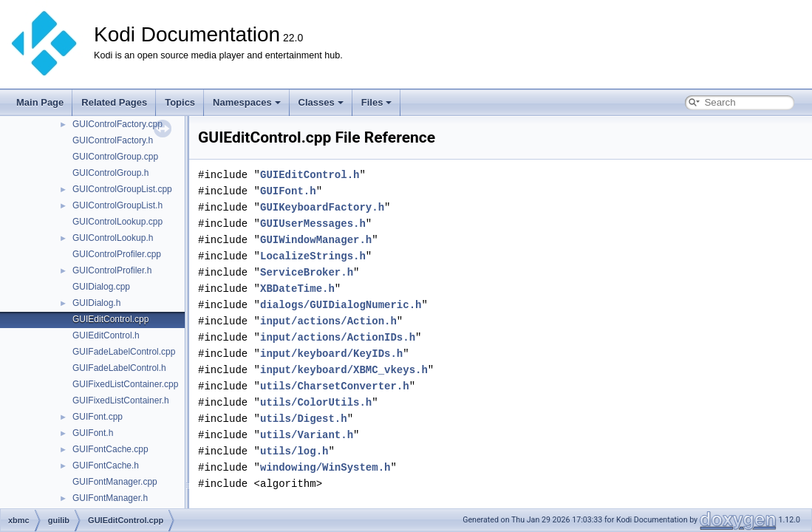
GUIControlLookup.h (113, 238)
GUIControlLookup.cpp (117, 222)
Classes (321, 102)
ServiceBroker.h (307, 272)
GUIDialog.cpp (101, 287)
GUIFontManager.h (110, 498)
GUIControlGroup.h (110, 173)
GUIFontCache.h (106, 465)
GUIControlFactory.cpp (117, 124)
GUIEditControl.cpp (110, 319)
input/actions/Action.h (328, 321)
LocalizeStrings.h (313, 256)
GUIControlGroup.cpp (115, 157)
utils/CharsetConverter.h (335, 386)
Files (377, 102)
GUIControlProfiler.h (112, 270)
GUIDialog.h (96, 303)
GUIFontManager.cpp (115, 482)
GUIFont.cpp (98, 417)
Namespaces (247, 102)
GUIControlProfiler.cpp (117, 254)
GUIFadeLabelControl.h (119, 368)
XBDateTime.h (297, 289)
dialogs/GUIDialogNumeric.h (341, 305)
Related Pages (114, 102)
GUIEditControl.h (106, 335)
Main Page (40, 102)
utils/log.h (294, 451)
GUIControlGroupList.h (117, 205)
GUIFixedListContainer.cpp (125, 384)
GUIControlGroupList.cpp (122, 189)
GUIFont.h (93, 433)
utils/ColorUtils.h (316, 402)
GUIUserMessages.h (313, 224)
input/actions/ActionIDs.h (338, 337)
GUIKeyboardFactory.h (322, 207)
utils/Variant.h (307, 435)
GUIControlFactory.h (113, 140)
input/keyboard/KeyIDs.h (331, 354)
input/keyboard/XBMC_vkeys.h (344, 370)
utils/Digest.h (304, 419)
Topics (180, 102)
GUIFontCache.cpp (110, 449)
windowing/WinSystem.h (325, 467)
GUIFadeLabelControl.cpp (124, 352)
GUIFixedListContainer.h (121, 400)
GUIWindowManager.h (316, 240)
